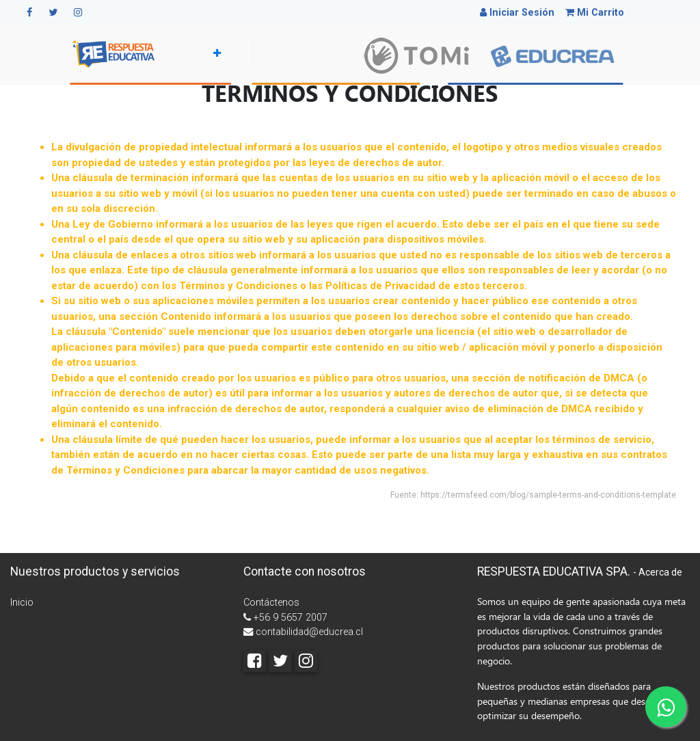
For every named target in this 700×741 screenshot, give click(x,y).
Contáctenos (271, 603)
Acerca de (660, 572)
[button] (215, 54)
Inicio (22, 603)
